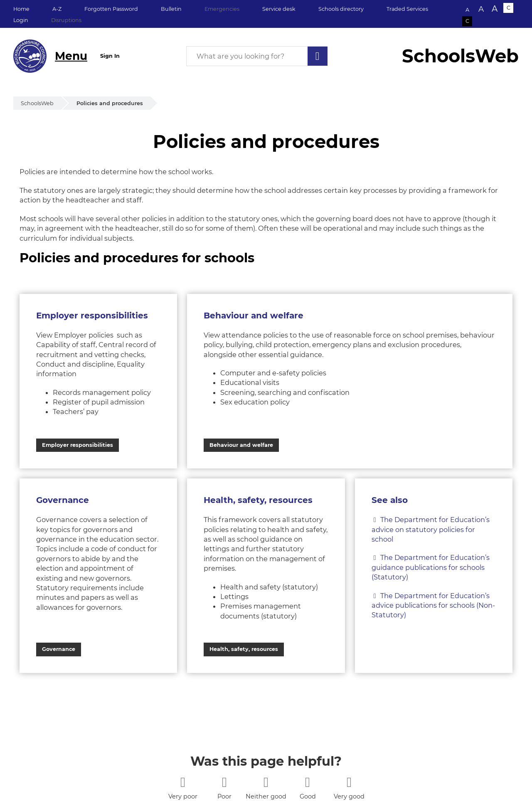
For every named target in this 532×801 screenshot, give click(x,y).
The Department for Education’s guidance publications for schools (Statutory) (431, 567)
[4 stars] (307, 782)
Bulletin (171, 9)
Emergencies (222, 9)
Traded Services (407, 9)
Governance (59, 649)
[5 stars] (349, 782)
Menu (71, 56)
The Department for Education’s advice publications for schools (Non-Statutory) (433, 605)
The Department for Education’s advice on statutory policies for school (431, 529)
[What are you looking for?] (257, 56)
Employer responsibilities (78, 445)
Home (21, 9)
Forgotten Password (111, 9)
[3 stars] (266, 782)
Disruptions (66, 20)
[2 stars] (224, 782)
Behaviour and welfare (241, 445)
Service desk (279, 9)
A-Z (57, 9)
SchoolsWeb (37, 103)
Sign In (110, 56)
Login (21, 20)
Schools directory (341, 9)
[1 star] (183, 782)
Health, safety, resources (244, 649)
